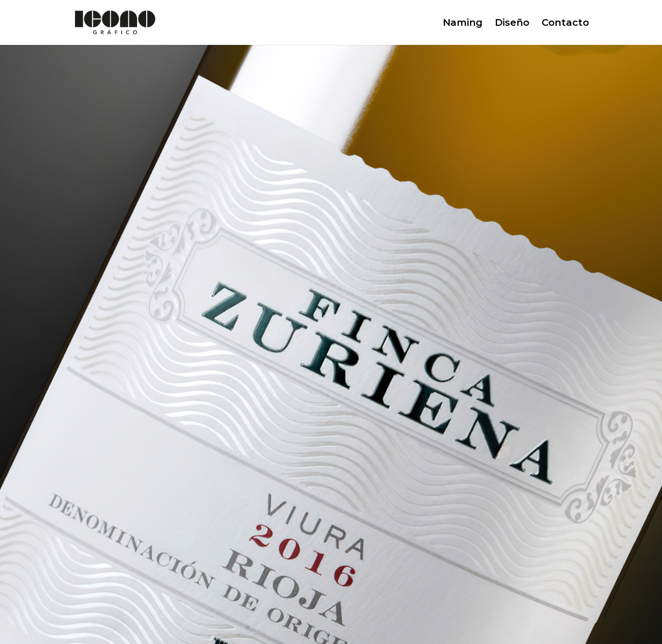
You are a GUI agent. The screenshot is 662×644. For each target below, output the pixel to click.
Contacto (565, 24)
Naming (463, 24)
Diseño (512, 24)
